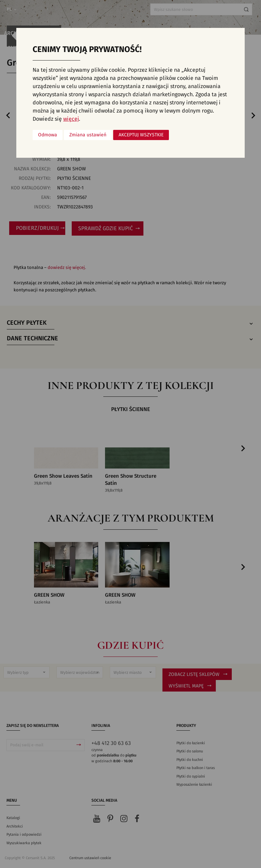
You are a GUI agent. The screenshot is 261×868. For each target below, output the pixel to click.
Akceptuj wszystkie (141, 135)
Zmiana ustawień (88, 135)
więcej (71, 119)
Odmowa (48, 135)
